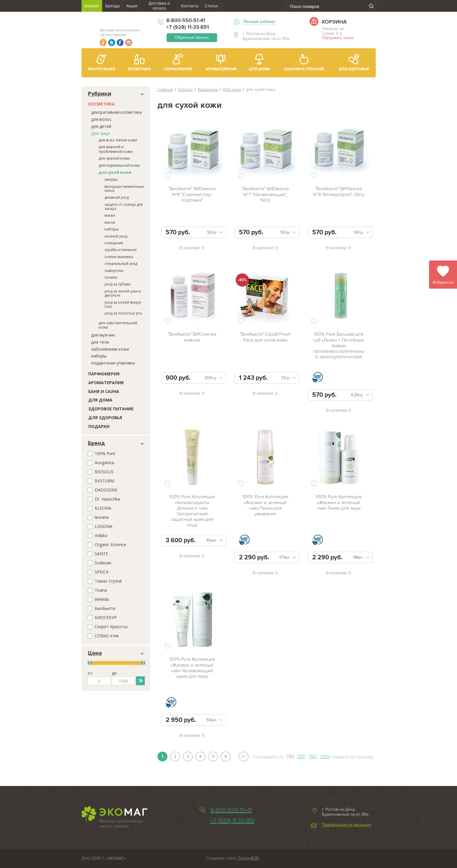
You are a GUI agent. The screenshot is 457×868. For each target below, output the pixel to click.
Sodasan (103, 563)
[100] (325, 757)
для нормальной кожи (119, 165)
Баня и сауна (104, 391)
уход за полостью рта (123, 313)
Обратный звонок (192, 37)
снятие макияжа (119, 257)
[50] (313, 757)
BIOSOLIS (104, 472)
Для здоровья (105, 418)
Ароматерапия (106, 383)
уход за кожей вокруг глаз (123, 304)
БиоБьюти (105, 609)
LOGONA (104, 527)
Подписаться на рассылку (347, 825)
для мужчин (103, 335)
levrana (102, 517)
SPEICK (102, 572)
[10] (291, 757)
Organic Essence (110, 545)
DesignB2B (248, 858)
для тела (100, 342)
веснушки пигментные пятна (124, 189)
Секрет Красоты (111, 627)
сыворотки (114, 271)
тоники (111, 277)
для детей (101, 126)
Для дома (100, 400)
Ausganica (104, 463)
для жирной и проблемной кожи (116, 149)
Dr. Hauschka (107, 499)
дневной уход (117, 197)
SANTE (101, 554)
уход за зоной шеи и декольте (123, 293)
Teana (101, 590)
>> (244, 756)
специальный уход (121, 264)
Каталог (186, 90)
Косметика (102, 104)
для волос (101, 119)
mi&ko (101, 536)
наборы (112, 229)
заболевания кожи (110, 349)
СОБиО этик (107, 636)
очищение (114, 243)
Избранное (443, 282)
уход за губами (118, 284)
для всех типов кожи (118, 140)
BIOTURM (104, 481)
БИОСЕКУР (106, 618)
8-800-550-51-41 (186, 20)
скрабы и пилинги (121, 250)
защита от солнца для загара (124, 206)
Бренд (96, 443)
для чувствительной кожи (118, 325)
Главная (165, 90)
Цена (95, 653)
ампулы (111, 179)
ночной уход (116, 236)
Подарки (99, 426)
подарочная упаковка (113, 363)
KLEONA (103, 508)
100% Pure (105, 454)
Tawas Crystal (108, 581)
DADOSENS (106, 490)
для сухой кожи (115, 172)
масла (110, 222)
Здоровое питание (111, 409)
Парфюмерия (104, 374)
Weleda (102, 599)
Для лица (100, 133)
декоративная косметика (117, 112)
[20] (301, 757)
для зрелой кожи (114, 158)
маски (110, 215)
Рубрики (99, 94)
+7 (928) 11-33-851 (188, 27)
